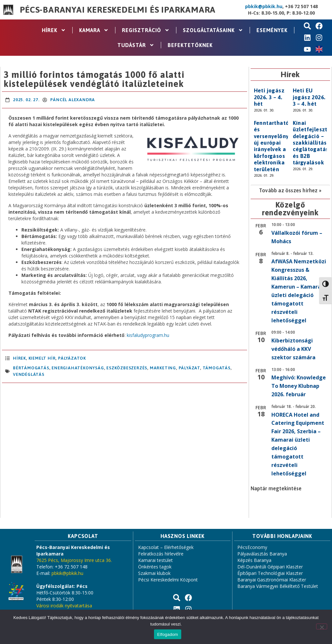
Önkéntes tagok (155, 567)
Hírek (54, 30)
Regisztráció (146, 30)
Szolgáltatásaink (213, 30)
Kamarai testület (155, 560)
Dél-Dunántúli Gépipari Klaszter (270, 567)
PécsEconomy (252, 547)
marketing (163, 368)
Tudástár (136, 45)
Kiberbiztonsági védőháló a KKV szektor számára (293, 349)
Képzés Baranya (254, 560)
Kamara (94, 30)
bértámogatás (31, 368)
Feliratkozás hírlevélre (161, 554)
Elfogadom (168, 634)
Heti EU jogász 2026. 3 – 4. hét (309, 97)
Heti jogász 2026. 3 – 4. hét (269, 97)
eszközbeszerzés (127, 368)
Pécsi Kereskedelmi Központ (168, 580)
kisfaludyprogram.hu (148, 335)
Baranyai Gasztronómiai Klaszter (272, 580)
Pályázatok (72, 358)
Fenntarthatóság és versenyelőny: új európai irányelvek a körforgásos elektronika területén (276, 146)
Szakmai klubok (154, 573)
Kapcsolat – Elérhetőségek (166, 547)
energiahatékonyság (78, 368)
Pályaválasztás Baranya (262, 554)
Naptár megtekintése (276, 488)
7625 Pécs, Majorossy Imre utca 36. (74, 560)
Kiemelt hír (42, 358)
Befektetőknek (190, 45)
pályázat (189, 368)
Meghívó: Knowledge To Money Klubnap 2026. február (299, 386)
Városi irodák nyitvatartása (64, 606)
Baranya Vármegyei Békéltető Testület (278, 586)
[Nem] (322, 626)
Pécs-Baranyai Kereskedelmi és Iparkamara (118, 10)
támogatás (217, 368)
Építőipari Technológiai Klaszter (270, 573)
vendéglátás (29, 374)
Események (272, 30)
